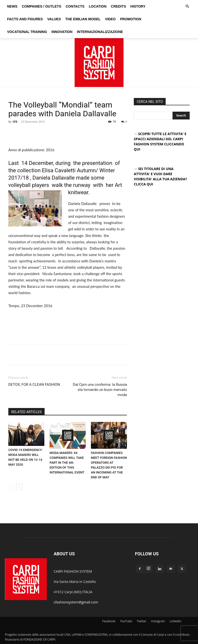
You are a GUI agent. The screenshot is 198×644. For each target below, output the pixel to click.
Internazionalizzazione (100, 32)
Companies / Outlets (42, 6)
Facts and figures (25, 19)
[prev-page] (11, 487)
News (12, 6)
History (138, 6)
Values (54, 19)
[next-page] (19, 487)
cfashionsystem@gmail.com (76, 602)
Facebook (109, 621)
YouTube (126, 621)
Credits (118, 6)
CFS (15, 122)
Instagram (158, 621)
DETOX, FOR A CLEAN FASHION (34, 385)
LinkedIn (175, 621)
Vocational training (27, 32)
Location (98, 6)
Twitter (142, 621)
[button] (187, 6)
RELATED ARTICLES (26, 412)
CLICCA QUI (143, 184)
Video (110, 19)
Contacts (75, 6)
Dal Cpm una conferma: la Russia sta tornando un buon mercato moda (100, 390)
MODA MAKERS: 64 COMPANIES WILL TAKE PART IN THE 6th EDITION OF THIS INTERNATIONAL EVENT (67, 463)
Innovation (62, 32)
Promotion (131, 19)
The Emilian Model (83, 19)
